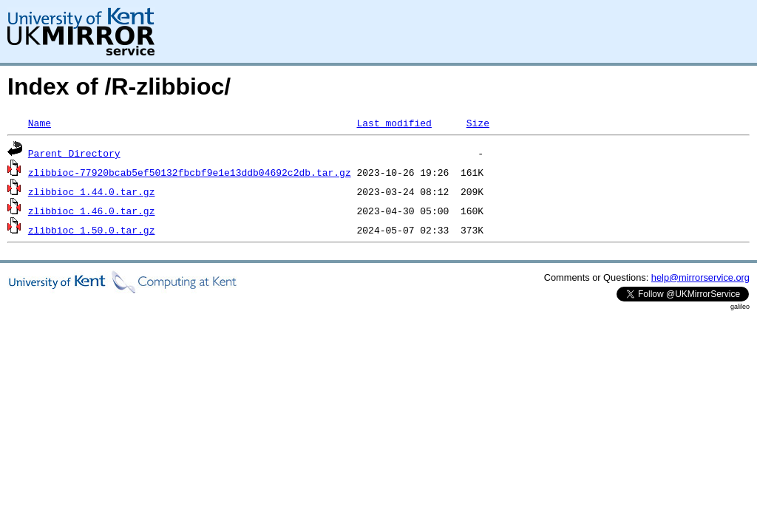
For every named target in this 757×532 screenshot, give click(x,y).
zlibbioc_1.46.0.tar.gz (92, 211)
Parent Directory (74, 153)
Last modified (394, 123)
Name (40, 123)
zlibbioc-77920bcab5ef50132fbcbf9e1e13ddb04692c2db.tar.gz (190, 172)
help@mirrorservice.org (700, 277)
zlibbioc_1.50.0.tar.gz (92, 230)
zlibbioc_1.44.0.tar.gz (92, 191)
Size (478, 123)
